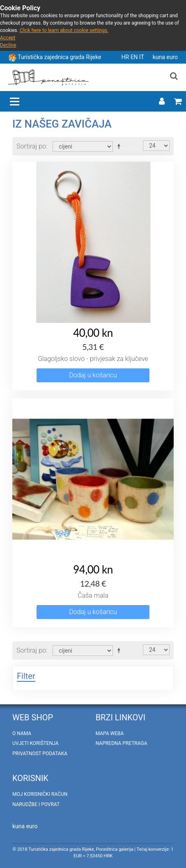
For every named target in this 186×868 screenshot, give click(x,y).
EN (135, 57)
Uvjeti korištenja (36, 743)
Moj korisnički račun (40, 794)
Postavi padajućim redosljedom (120, 146)
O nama (22, 733)
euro (172, 57)
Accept (8, 38)
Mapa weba (110, 733)
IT (142, 57)
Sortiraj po (31, 146)
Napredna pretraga (122, 743)
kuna (160, 57)
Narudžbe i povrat (36, 804)
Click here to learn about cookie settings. (64, 30)
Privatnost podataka (40, 754)
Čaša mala (93, 595)
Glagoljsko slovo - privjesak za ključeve (93, 359)
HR (126, 57)
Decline (8, 45)
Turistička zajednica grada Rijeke (59, 57)
